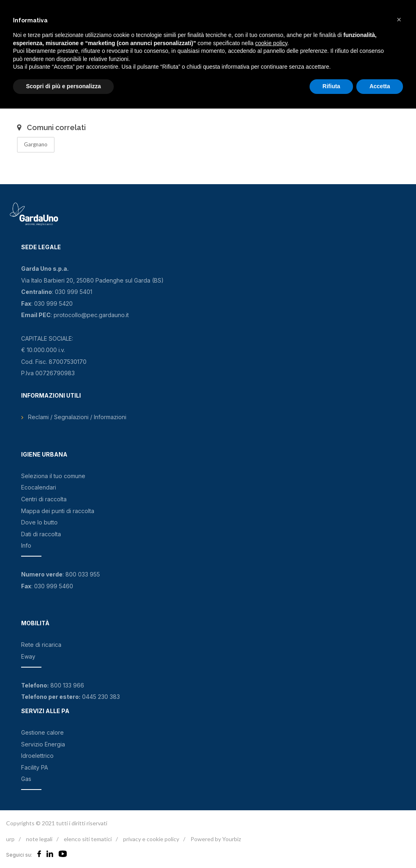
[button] (399, 20)
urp (10, 839)
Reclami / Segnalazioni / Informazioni (77, 417)
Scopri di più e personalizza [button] (63, 86)
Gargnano (36, 144)
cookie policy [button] (271, 43)
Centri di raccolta (44, 499)
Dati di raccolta (41, 534)
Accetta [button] (380, 86)
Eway (28, 656)
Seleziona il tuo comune (53, 476)
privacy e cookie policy (151, 839)
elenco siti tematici (88, 839)
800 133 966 (67, 685)
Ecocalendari (39, 487)
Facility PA (35, 767)
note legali (39, 839)
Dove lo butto (39, 522)
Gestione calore (42, 732)
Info (26, 545)
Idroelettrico (37, 756)
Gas (26, 779)
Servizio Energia (43, 744)
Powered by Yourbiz (216, 839)
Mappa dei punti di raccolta (58, 511)
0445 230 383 (101, 697)
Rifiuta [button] (331, 86)
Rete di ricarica (41, 645)
